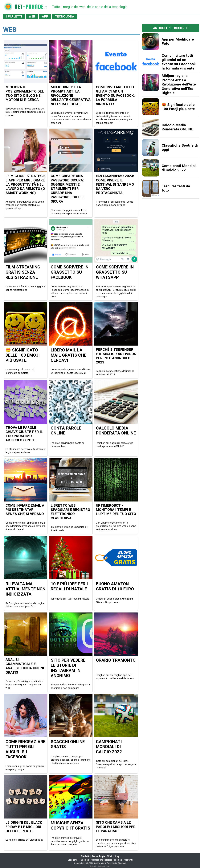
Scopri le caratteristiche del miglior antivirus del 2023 (115, 373)
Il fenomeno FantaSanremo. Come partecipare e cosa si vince (114, 203)
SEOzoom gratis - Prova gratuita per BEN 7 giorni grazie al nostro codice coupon (25, 112)
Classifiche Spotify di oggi (180, 147)
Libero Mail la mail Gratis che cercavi (68, 355)
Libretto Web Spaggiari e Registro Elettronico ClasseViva (70, 512)
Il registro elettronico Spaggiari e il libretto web (69, 529)
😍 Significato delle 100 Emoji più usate (23, 355)
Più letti (85, 856)
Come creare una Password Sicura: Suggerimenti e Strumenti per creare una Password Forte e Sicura (68, 189)
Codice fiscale (104, 866)
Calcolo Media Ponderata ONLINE (116, 431)
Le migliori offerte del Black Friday (24, 840)
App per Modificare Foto (178, 41)
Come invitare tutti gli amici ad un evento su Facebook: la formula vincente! (115, 96)
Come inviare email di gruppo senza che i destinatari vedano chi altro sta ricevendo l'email (25, 526)
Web (110, 856)
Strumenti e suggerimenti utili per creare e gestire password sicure (69, 212)
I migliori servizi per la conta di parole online (67, 445)
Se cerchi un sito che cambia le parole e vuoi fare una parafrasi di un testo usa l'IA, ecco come (116, 843)
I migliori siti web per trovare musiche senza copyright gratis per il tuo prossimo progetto (70, 841)
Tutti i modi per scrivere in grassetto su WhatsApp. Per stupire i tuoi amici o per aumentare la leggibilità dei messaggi (116, 291)
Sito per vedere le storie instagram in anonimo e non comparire (71, 686)
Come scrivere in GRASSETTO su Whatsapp (115, 272)
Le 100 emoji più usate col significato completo (20, 371)
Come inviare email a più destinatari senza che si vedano (25, 510)
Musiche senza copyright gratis (70, 825)
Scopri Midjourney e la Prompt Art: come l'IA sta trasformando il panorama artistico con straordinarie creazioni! (71, 118)
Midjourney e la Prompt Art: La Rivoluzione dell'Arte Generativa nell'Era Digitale (71, 96)
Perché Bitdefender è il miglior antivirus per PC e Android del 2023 (116, 356)
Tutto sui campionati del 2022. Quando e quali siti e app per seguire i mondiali (116, 764)
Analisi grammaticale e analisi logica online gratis (25, 666)
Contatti (128, 860)
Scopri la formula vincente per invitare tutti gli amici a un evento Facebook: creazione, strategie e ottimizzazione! (114, 118)
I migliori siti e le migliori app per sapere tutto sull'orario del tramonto (116, 677)
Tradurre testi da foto (176, 188)
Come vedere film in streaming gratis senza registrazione (26, 288)
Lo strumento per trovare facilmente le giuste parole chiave (25, 451)
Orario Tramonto (116, 660)
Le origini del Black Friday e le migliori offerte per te (24, 827)
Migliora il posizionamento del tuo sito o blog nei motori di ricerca (25, 94)
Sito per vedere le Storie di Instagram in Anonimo (68, 668)
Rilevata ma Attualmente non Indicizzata (25, 589)
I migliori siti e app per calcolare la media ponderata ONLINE (115, 445)
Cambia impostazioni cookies (107, 860)
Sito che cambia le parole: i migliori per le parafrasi (116, 827)
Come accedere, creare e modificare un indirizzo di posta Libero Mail (71, 371)
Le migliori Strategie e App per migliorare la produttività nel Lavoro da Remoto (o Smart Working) (26, 184)
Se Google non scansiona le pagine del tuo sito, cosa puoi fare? (25, 605)
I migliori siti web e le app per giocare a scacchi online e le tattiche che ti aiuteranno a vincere (71, 760)
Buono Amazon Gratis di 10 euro (115, 586)
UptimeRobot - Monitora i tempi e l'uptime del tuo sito (116, 510)
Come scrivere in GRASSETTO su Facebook (70, 272)
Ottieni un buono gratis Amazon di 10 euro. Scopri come (115, 600)
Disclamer (73, 860)
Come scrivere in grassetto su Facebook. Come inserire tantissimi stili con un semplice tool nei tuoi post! (70, 291)
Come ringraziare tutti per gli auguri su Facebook (25, 749)
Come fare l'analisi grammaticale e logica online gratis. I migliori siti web (24, 684)
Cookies (85, 860)
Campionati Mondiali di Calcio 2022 (109, 747)
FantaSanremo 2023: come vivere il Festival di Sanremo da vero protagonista (115, 184)
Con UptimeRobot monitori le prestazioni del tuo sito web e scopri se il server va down (116, 526)
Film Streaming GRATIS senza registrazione (23, 272)
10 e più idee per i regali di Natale (69, 586)
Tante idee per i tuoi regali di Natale (70, 599)
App (117, 856)
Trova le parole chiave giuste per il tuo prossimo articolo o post (24, 434)
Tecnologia (98, 856)
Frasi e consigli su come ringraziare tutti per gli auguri (25, 768)
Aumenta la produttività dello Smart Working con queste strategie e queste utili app (25, 205)
